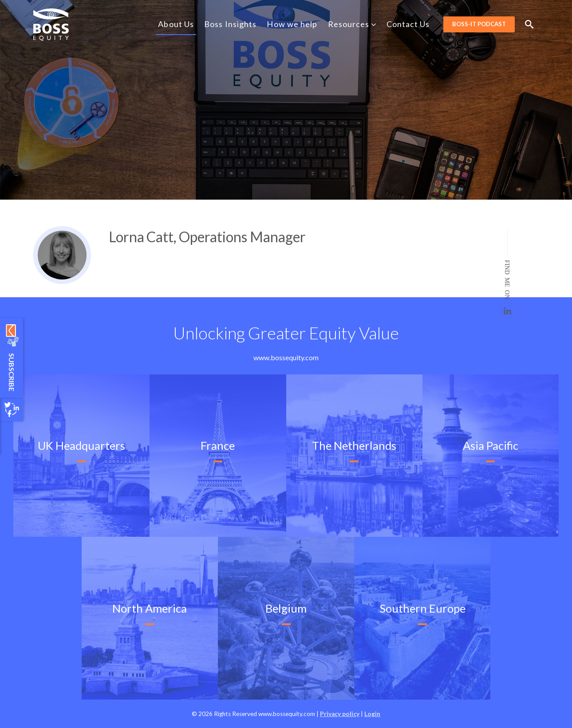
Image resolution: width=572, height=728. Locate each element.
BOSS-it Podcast (479, 24)
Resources (353, 24)
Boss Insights (230, 24)
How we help (292, 24)
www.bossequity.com (286, 357)
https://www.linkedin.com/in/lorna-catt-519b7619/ (508, 311)
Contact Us (408, 24)
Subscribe (12, 372)
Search (529, 24)
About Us (176, 24)
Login (372, 714)
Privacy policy (340, 714)
